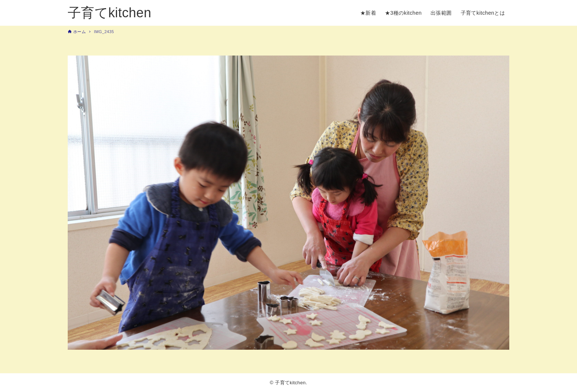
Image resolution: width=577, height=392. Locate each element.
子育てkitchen (109, 13)
